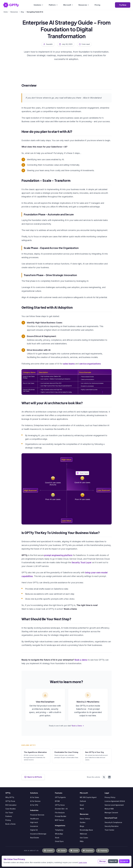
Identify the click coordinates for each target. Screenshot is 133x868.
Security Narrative (112, 826)
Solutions (39, 5)
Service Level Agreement (114, 805)
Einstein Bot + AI (61, 809)
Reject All (113, 861)
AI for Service (35, 801)
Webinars (84, 834)
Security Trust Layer (82, 562)
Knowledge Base (86, 830)
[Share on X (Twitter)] (104, 777)
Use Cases (84, 838)
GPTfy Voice (60, 805)
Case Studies (11, 809)
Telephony (59, 830)
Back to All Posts (33, 777)
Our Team (9, 813)
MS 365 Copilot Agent (88, 797)
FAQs (82, 841)
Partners (9, 816)
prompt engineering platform (58, 555)
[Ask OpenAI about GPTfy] (49, 851)
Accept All (124, 861)
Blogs (82, 826)
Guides (83, 822)
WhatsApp (59, 834)
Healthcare (34, 819)
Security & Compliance (113, 822)
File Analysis (60, 813)
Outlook (83, 801)
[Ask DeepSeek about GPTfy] (88, 851)
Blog (22, 12)
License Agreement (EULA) (115, 801)
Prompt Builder (61, 816)
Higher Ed (34, 830)
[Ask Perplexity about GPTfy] (102, 851)
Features (59, 793)
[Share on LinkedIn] (109, 777)
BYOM (57, 801)
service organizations (90, 364)
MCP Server (59, 820)
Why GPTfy (10, 797)
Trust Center (109, 830)
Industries (34, 810)
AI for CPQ (34, 805)
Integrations (60, 825)
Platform (53, 5)
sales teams (69, 364)
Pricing (97, 5)
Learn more (83, 862)
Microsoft (68, 5)
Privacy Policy (110, 797)
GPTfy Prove (10, 801)
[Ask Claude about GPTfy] (74, 851)
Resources (84, 5)
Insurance (34, 826)
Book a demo (81, 660)
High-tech (34, 822)
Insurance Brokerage (38, 834)
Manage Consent (111, 813)
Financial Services (37, 815)
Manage (103, 861)
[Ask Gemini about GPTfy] (62, 851)
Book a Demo (78, 726)
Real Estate (35, 838)
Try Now (123, 5)
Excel (82, 805)
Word (82, 809)
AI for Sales (35, 797)
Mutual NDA (109, 809)
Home (6, 12)
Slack (57, 838)
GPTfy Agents (60, 797)
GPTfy (8, 793)
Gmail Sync (59, 841)
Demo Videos (85, 819)
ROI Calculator (11, 805)
